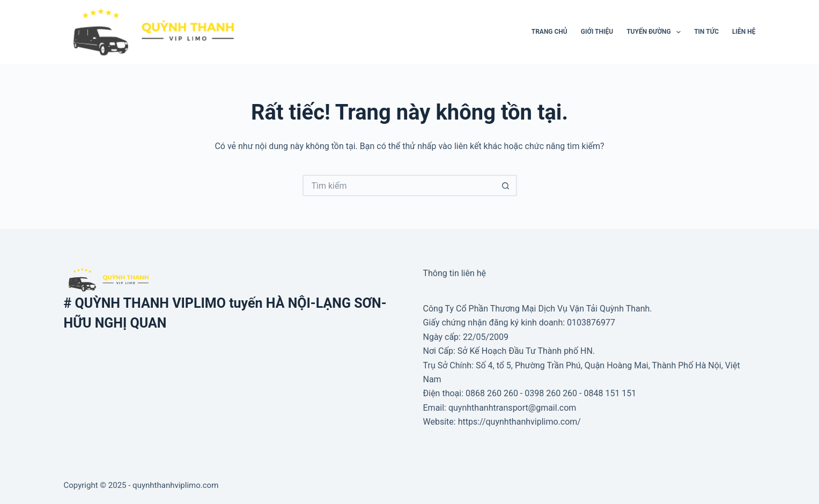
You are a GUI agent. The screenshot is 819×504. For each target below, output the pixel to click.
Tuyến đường (656, 32)
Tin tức (706, 32)
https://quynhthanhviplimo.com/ (519, 422)
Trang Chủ (549, 32)
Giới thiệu (597, 32)
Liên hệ (744, 32)
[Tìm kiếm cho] (399, 186)
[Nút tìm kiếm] (506, 186)
